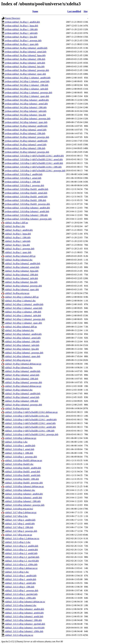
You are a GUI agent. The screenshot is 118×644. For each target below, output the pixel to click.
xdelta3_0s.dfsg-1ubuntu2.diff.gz (20, 256)
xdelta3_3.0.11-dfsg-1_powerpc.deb (22, 590)
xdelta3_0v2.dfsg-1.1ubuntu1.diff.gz (22, 297)
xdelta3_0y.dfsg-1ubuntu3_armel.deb (22, 397)
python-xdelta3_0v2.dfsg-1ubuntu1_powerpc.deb (28, 119)
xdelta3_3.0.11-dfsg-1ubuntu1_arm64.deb (24, 613)
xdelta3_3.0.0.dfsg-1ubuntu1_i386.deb (23, 501)
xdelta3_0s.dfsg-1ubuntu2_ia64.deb (21, 278)
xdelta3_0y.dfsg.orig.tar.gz (17, 408)
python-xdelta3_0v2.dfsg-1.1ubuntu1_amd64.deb (28, 78)
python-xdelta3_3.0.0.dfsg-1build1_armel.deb (26, 193)
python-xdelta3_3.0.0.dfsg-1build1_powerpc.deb (27, 204)
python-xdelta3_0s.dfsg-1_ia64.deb (21, 33)
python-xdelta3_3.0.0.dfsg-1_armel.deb (23, 178)
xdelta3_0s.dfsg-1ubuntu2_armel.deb (22, 267)
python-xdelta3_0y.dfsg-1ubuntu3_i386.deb (25, 148)
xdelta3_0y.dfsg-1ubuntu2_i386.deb (22, 379)
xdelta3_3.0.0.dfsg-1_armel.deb (20, 449)
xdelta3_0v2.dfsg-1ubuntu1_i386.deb (22, 342)
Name (35, 11)
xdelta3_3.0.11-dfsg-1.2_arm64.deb (21, 550)
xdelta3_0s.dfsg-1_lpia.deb (17, 245)
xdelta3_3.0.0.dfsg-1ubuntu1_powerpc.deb (25, 505)
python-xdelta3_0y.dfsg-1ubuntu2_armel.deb (26, 130)
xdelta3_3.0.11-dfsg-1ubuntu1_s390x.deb (24, 631)
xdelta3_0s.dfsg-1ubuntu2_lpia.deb (21, 282)
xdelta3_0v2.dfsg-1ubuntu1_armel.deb (23, 338)
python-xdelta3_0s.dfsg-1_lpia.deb (21, 37)
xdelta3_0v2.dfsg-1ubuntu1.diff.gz (21, 327)
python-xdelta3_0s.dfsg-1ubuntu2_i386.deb (25, 59)
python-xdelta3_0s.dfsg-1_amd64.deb (22, 22)
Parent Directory (13, 18)
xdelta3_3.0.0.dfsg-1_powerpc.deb (21, 457)
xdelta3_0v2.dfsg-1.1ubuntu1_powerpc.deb (25, 319)
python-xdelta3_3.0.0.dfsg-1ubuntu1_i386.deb (26, 215)
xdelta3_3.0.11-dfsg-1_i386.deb (20, 587)
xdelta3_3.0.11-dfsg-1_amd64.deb (21, 576)
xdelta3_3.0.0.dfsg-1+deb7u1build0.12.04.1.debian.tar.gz (31, 412)
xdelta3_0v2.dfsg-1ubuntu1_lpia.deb (22, 349)
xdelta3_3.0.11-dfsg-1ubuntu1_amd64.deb (25, 609)
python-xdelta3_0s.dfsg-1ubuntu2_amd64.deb (26, 48)
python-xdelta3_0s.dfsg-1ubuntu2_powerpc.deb (27, 70)
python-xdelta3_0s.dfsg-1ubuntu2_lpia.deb (25, 67)
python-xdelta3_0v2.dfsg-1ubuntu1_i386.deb (26, 107)
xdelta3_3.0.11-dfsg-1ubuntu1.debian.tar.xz (25, 602)
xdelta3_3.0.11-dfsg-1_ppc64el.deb (21, 594)
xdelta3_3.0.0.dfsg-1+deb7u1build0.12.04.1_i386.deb (30, 431)
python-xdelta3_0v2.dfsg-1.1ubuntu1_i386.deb (27, 85)
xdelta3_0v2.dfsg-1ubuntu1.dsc (19, 330)
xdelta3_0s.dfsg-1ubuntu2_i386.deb (22, 275)
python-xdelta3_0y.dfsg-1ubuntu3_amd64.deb (26, 141)
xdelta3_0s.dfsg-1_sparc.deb (18, 252)
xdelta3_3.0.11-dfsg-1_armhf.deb (20, 583)
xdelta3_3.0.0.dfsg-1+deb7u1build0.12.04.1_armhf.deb (30, 427)
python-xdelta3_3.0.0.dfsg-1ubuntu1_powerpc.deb (28, 219)
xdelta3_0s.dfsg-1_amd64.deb (19, 230)
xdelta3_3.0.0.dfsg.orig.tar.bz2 (19, 509)
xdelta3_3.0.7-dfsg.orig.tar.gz (19, 535)
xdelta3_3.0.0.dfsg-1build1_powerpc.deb (24, 483)
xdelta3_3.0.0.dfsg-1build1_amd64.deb (23, 468)
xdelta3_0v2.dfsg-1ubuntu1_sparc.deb (23, 356)
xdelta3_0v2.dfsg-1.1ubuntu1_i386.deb (23, 312)
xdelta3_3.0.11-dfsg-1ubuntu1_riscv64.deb (25, 628)
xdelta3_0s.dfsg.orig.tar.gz (17, 293)
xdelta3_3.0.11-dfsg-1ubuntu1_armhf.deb (24, 616)
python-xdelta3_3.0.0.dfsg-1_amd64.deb (24, 174)
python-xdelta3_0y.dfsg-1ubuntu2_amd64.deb (26, 126)
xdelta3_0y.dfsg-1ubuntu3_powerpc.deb (24, 405)
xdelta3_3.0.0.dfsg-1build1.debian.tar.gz (24, 460)
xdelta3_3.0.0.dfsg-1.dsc (16, 442)
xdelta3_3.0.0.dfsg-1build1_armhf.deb (23, 475)
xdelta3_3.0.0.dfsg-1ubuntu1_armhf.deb (24, 498)
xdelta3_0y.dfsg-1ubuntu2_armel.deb (22, 375)
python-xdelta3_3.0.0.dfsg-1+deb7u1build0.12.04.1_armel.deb (34, 159)
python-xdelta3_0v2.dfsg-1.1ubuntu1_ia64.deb (27, 89)
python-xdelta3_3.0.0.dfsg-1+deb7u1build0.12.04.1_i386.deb (33, 167)
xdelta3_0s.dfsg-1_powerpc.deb (20, 249)
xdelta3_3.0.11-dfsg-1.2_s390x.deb (21, 564)
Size (86, 11)
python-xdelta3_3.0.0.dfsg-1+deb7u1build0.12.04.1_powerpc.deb (35, 171)
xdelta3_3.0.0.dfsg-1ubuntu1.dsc (20, 490)
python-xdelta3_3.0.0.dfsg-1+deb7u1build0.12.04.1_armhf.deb (34, 163)
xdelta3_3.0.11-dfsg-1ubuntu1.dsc (21, 605)
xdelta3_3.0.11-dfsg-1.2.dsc (18, 542)
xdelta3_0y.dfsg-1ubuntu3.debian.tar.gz (23, 386)
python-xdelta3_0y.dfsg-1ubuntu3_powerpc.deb (27, 152)
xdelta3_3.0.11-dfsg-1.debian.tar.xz (21, 568)
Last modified (74, 11)
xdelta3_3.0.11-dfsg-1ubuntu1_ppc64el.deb (25, 624)
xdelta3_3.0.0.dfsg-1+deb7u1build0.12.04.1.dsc (27, 416)
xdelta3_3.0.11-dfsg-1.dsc (17, 572)
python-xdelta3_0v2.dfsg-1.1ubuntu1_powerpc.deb (29, 93)
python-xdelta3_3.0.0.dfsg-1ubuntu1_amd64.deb (27, 208)
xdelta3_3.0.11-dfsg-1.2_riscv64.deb (22, 561)
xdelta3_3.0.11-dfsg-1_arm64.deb (21, 579)
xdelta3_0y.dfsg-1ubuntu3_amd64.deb (23, 394)
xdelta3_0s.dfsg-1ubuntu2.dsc (19, 260)
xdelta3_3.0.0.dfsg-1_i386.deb (19, 453)
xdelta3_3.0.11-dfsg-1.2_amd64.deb (22, 546)
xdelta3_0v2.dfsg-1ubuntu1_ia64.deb (22, 345)
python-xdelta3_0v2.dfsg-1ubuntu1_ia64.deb (26, 111)
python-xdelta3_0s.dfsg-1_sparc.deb (22, 44)
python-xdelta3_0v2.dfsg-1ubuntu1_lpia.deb (25, 115)
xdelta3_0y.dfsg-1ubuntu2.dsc (19, 368)
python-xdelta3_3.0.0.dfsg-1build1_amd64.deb (27, 189)
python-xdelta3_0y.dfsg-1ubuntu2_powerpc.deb (27, 137)
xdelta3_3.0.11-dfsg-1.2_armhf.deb (21, 553)
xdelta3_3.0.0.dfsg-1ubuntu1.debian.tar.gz (24, 486)
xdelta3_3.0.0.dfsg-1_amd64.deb (20, 446)
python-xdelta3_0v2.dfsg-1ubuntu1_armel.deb (26, 104)
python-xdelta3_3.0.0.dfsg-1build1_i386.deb (26, 200)
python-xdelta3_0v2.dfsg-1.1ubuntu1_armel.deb (27, 81)
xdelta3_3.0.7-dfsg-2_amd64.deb (20, 520)
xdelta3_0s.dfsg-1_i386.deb (18, 237)
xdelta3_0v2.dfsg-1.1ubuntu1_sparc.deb (23, 323)
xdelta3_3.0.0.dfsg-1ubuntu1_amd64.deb (24, 494)
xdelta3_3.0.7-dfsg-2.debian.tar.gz (21, 512)
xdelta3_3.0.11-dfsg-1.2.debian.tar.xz (22, 538)
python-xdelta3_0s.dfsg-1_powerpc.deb (23, 41)
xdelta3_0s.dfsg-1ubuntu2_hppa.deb (22, 271)
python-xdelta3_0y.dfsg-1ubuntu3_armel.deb (26, 145)
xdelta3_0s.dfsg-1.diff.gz (16, 223)
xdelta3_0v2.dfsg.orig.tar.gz (18, 360)
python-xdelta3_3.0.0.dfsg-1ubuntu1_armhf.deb (27, 211)
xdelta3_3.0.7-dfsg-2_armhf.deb (20, 524)
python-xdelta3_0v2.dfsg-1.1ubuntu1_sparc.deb (27, 96)
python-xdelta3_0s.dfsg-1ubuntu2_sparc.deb (25, 74)
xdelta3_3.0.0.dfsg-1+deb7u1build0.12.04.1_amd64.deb (31, 420)
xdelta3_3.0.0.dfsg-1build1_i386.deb (22, 479)
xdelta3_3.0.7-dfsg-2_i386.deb (19, 527)
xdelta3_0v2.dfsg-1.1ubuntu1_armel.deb (24, 308)
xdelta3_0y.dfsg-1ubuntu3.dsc (19, 390)
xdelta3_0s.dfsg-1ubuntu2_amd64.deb (23, 263)
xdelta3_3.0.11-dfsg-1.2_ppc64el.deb (22, 557)
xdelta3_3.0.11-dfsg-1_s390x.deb (20, 598)
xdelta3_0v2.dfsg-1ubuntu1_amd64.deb (23, 334)
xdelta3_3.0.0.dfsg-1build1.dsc (19, 464)
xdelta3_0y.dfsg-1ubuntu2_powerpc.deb (24, 382)
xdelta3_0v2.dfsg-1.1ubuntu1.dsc (20, 301)
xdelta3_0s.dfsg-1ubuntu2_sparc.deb (22, 289)
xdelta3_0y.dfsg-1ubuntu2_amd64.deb (23, 371)
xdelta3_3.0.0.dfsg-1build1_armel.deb (23, 472)
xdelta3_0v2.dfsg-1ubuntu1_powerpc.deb (24, 353)
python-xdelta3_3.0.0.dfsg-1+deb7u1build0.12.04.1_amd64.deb (34, 156)
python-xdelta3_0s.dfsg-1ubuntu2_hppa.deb (25, 55)
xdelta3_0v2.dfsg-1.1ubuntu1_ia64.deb (23, 315)
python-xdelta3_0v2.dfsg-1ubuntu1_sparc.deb (26, 122)
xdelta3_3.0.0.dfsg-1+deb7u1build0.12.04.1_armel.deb (30, 423)
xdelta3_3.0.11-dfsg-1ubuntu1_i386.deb (23, 620)
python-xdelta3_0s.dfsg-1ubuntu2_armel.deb (26, 52)
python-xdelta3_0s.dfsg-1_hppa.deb (22, 26)
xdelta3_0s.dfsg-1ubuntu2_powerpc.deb (23, 286)
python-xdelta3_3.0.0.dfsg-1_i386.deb (23, 182)
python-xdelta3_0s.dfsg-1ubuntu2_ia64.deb (25, 63)
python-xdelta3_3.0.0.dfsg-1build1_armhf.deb (26, 197)
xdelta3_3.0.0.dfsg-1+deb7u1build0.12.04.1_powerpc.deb (32, 434)
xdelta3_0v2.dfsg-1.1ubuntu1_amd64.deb (24, 304)
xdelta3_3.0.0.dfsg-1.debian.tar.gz (21, 438)
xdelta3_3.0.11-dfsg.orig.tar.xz (19, 635)
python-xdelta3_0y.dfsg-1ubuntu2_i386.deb (25, 133)
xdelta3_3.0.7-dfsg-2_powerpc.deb (21, 531)
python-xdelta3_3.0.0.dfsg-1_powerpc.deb (25, 185)
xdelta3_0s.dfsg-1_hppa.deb (18, 234)
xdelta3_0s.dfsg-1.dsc (15, 226)
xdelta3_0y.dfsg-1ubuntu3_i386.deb (22, 401)
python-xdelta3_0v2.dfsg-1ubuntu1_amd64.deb (27, 100)
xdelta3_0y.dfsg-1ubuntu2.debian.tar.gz (23, 364)
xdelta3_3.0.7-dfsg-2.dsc (16, 516)
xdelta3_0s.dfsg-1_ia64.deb (18, 241)
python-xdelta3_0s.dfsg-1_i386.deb (21, 29)
